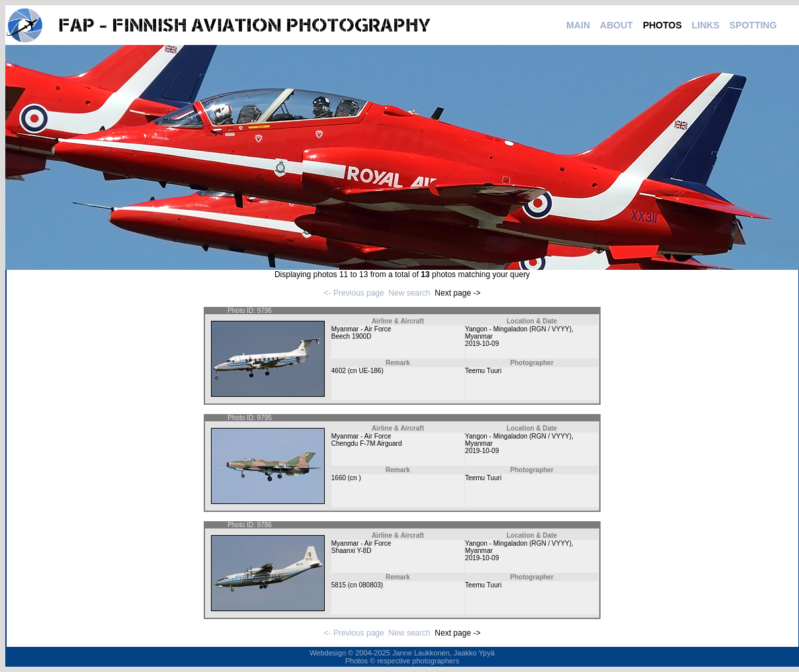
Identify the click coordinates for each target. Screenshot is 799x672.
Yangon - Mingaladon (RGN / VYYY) (518, 329)
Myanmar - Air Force (361, 329)
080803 (369, 585)
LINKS (706, 25)
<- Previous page (354, 293)
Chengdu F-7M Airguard (367, 443)
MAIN (578, 25)
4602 (339, 371)
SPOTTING (753, 25)
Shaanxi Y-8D (352, 551)
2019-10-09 (482, 344)
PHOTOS (662, 25)
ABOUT (616, 25)
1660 (339, 478)
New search (409, 293)
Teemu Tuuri (483, 371)
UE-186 (370, 371)
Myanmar (479, 336)
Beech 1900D (352, 336)
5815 (339, 585)
